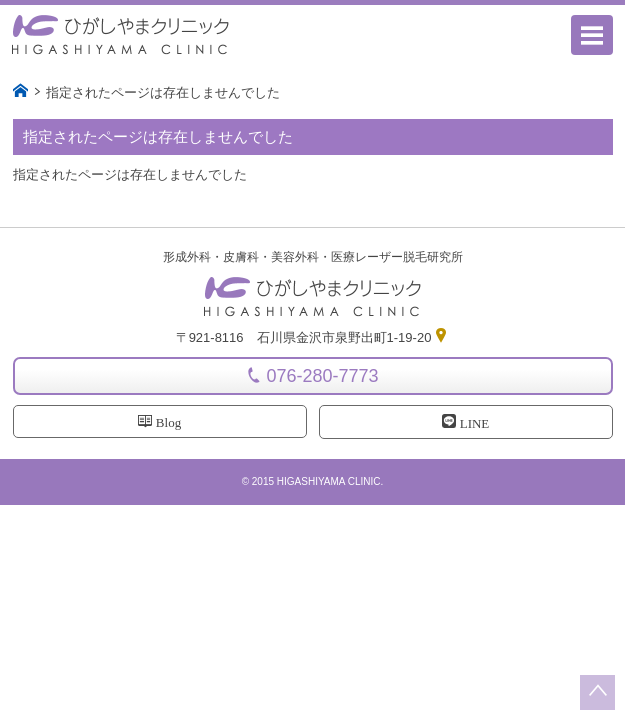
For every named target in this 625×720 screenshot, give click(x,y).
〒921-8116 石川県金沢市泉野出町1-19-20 (313, 337)
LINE (466, 423)
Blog (159, 422)
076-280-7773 (322, 376)
